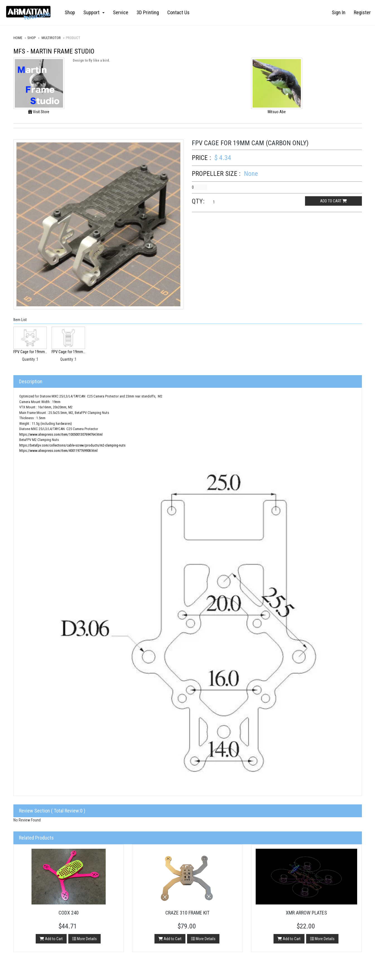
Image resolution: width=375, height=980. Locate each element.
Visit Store (39, 112)
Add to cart (333, 201)
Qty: (198, 201)
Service (121, 12)
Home (18, 38)
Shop (70, 12)
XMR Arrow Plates (306, 913)
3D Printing (148, 12)
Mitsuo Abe (277, 112)
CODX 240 (69, 913)
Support (94, 12)
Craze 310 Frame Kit (187, 913)
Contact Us (178, 12)
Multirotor (51, 38)
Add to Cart (51, 939)
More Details (84, 939)
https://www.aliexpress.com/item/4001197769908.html (58, 451)
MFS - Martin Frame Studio (54, 51)
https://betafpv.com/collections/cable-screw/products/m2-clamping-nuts (72, 445)
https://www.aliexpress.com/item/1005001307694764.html (61, 434)
